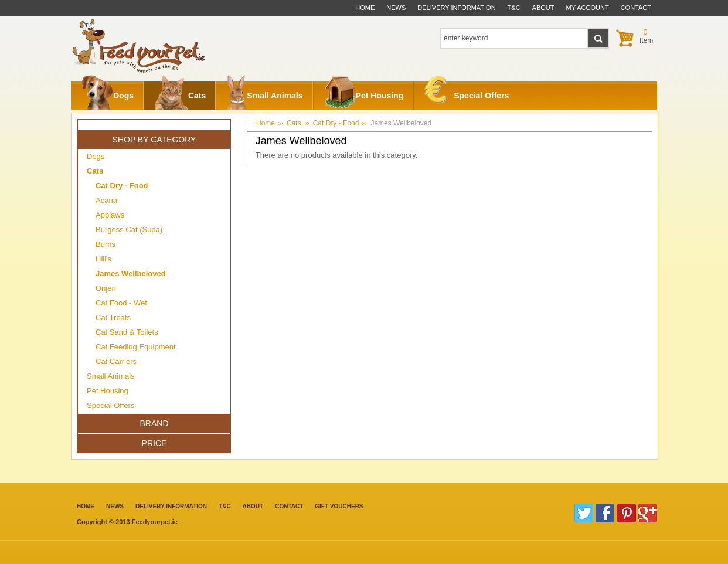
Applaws (110, 215)
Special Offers (467, 93)
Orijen (106, 288)
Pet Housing (364, 96)
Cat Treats (113, 317)
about (543, 8)
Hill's (103, 259)
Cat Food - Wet (121, 303)
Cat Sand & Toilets (127, 332)
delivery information (456, 8)
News (396, 8)
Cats (180, 96)
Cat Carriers (116, 361)
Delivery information (171, 506)
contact (636, 8)
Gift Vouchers (339, 506)
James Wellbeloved (401, 123)
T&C (225, 506)
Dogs (108, 96)
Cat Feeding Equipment (136, 347)
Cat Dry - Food (336, 123)
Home (365, 8)
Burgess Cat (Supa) (129, 230)
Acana (106, 200)
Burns (106, 244)
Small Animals (265, 96)
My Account (588, 8)
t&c (514, 8)
